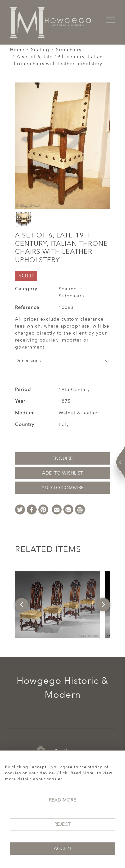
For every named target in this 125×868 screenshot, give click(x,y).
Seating (40, 50)
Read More (62, 800)
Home (17, 50)
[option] (57, 605)
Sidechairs (69, 50)
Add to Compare (62, 488)
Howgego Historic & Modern (62, 688)
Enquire (62, 458)
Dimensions (62, 361)
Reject (62, 824)
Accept (63, 849)
